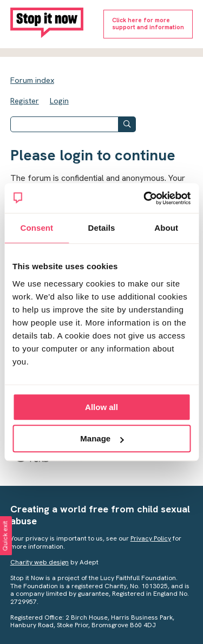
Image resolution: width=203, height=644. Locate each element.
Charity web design (40, 562)
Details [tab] (102, 228)
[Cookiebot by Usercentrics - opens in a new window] (145, 198)
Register (25, 101)
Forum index (32, 80)
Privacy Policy (151, 538)
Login (59, 101)
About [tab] (166, 228)
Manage (102, 438)
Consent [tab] (37, 228)
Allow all (101, 407)
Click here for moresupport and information (148, 24)
